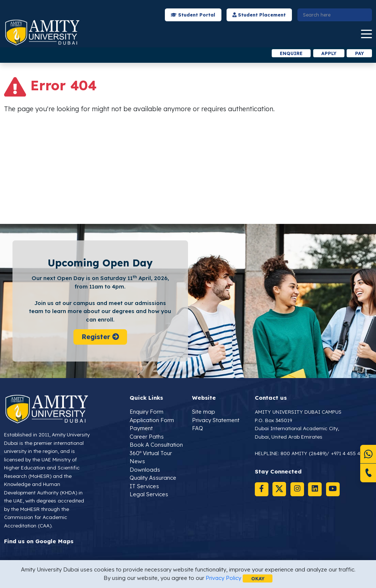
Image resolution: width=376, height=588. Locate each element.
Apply (328, 53)
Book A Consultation (156, 445)
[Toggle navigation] (366, 34)
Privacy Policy (223, 578)
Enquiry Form (147, 412)
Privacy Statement (216, 420)
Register (100, 337)
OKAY (258, 578)
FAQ (198, 429)
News (137, 462)
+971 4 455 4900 (351, 453)
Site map (204, 412)
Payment (141, 429)
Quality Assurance (153, 478)
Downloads (145, 470)
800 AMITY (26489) (304, 453)
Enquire (289, 53)
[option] (110, 53)
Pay (359, 53)
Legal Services (149, 495)
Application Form (152, 420)
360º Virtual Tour (151, 453)
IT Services (144, 487)
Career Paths (147, 437)
